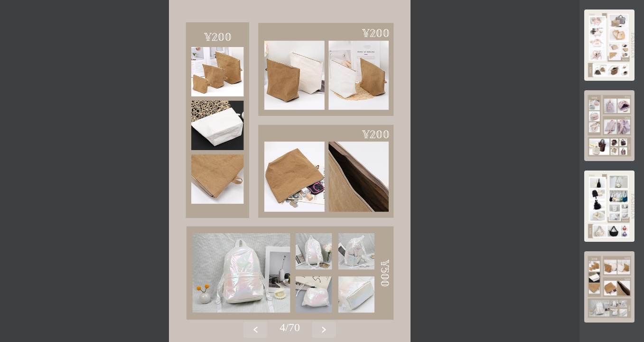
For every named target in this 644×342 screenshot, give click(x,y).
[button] (324, 330)
